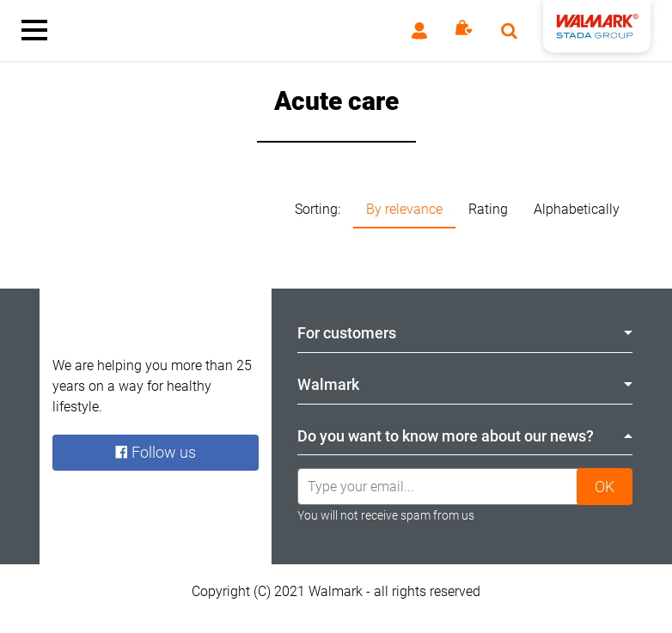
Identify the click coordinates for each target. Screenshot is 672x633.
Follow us (156, 452)
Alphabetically (577, 209)
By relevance (404, 209)
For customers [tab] (465, 333)
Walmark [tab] (465, 384)
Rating (488, 209)
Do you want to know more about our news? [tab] (465, 436)
